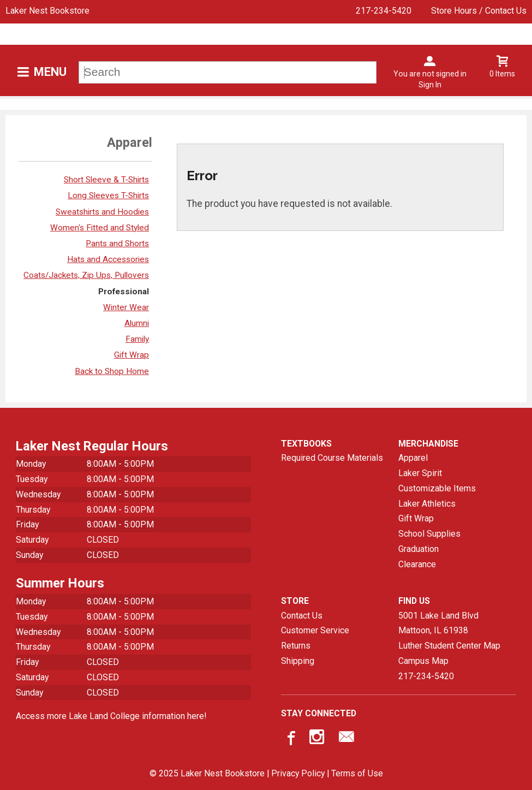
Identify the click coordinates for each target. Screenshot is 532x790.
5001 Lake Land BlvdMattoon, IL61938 (438, 623)
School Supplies (429, 534)
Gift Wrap (131, 355)
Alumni (137, 323)
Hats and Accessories (108, 259)
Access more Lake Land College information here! (111, 716)
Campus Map (423, 661)
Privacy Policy (298, 773)
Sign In (430, 85)
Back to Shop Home (112, 371)
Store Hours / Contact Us (479, 11)
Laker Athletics (427, 504)
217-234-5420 (384, 11)
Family (137, 339)
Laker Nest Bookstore (47, 11)
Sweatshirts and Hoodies (102, 212)
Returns (296, 646)
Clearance (417, 564)
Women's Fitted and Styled (100, 228)
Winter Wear (126, 307)
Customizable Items (437, 488)
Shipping (298, 661)
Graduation (419, 549)
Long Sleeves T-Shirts (108, 195)
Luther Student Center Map (449, 646)
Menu (50, 72)
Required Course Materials (332, 458)
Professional (124, 292)
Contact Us (302, 616)
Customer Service (315, 630)
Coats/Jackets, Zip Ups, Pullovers (86, 275)
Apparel (413, 458)
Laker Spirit (420, 473)
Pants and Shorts (117, 243)
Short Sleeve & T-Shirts (106, 180)
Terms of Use (357, 773)
